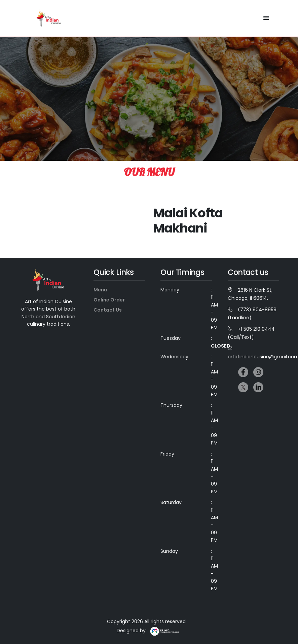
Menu (100, 290)
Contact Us (108, 310)
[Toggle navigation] (266, 18)
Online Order (109, 300)
